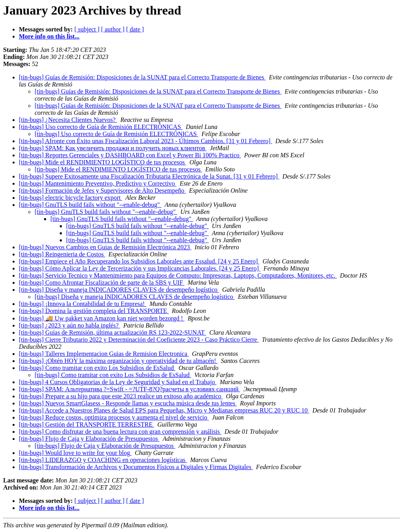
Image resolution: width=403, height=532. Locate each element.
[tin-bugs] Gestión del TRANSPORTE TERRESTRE (87, 424)
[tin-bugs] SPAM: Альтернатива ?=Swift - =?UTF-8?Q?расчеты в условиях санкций (129, 389)
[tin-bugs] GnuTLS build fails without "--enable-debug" (90, 205)
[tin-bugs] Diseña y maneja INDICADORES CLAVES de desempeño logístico (119, 290)
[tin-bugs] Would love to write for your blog (75, 453)
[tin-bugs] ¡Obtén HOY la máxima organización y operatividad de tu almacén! (118, 361)
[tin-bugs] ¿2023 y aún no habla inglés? (69, 325)
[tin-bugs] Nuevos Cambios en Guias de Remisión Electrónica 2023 (105, 247)
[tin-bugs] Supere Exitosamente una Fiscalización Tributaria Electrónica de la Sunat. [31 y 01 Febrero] (149, 176)
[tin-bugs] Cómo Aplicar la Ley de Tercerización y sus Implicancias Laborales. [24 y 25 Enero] (140, 268)
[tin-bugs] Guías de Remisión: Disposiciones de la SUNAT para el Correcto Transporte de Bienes (142, 77)
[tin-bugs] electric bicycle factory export (71, 198)
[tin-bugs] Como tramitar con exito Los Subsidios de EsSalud (97, 368)
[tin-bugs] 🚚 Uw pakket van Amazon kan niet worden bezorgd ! (102, 318)
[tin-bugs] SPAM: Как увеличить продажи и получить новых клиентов (113, 148)
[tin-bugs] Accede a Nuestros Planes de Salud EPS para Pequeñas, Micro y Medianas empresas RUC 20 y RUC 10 (164, 410)
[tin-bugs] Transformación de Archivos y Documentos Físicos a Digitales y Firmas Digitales (136, 467)
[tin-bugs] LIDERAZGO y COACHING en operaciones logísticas (103, 460)
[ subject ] (87, 29)
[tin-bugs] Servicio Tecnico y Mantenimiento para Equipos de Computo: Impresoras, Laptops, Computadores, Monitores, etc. (178, 275)
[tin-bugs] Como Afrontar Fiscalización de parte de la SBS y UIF (102, 283)
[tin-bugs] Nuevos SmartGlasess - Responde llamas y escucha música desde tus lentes (128, 403)
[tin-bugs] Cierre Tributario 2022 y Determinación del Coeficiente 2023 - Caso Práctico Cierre (139, 340)
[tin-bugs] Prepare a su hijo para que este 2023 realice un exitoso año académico (121, 396)
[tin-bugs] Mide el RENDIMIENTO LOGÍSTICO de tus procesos (103, 162)
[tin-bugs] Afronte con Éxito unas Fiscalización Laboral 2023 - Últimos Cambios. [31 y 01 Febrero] (145, 141)
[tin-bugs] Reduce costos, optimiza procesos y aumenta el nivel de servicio (114, 417)
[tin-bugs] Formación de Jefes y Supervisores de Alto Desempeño (102, 191)
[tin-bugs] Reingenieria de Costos (62, 254)
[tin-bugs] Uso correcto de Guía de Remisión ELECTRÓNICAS (101, 127)
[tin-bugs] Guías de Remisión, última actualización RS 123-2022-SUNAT (113, 332)
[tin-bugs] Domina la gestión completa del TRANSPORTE (94, 311)
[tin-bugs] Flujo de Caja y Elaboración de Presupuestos (89, 439)
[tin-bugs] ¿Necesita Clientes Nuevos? (68, 120)
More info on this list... (49, 36)
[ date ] (135, 29)
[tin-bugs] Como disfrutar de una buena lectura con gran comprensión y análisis (120, 432)
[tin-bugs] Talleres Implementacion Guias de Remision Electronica (104, 354)
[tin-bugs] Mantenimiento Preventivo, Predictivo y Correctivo (98, 183)
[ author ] (113, 29)
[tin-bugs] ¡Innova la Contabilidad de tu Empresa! (83, 304)
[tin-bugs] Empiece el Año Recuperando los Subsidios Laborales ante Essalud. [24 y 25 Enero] (139, 261)
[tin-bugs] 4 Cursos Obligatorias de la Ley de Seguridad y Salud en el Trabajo (118, 382)
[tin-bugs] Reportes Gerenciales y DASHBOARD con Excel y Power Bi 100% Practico (130, 155)
